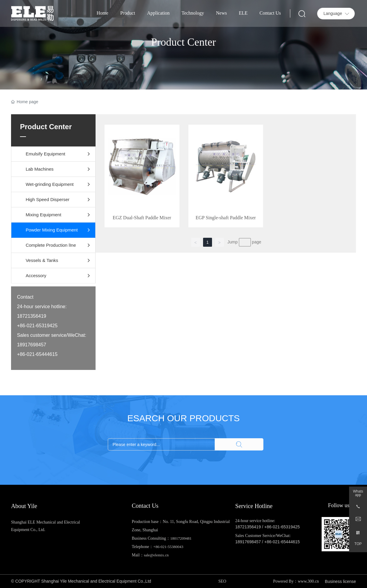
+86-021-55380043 (168, 547)
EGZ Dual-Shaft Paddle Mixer (142, 218)
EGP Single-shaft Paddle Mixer (226, 218)
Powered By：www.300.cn (296, 581)
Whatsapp (358, 493)
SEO (222, 581)
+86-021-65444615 (282, 542)
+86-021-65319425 (282, 527)
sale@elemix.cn (156, 555)
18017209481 (181, 538)
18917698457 (248, 542)
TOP (358, 544)
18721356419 (248, 527)
